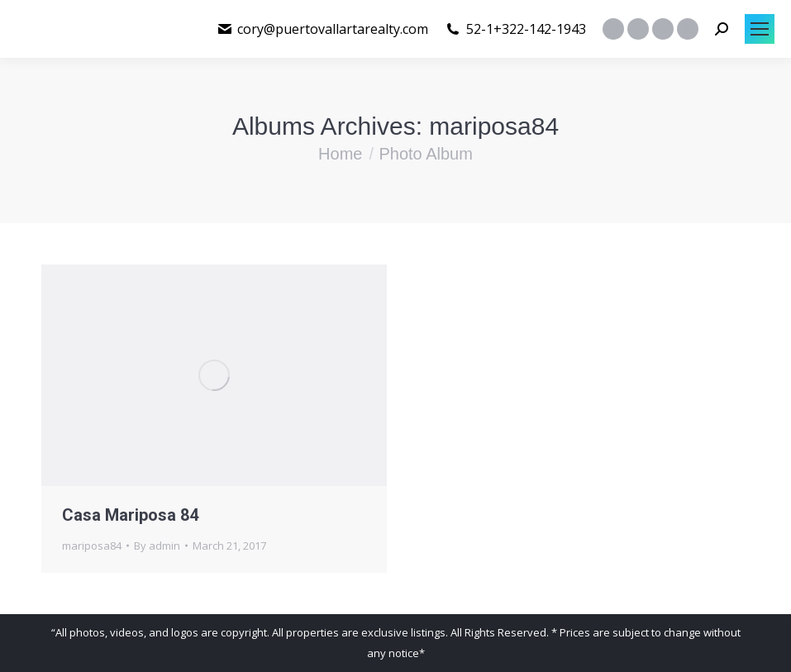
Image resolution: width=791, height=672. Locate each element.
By (157, 546)
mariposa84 (92, 546)
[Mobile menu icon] (760, 29)
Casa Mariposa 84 (130, 515)
